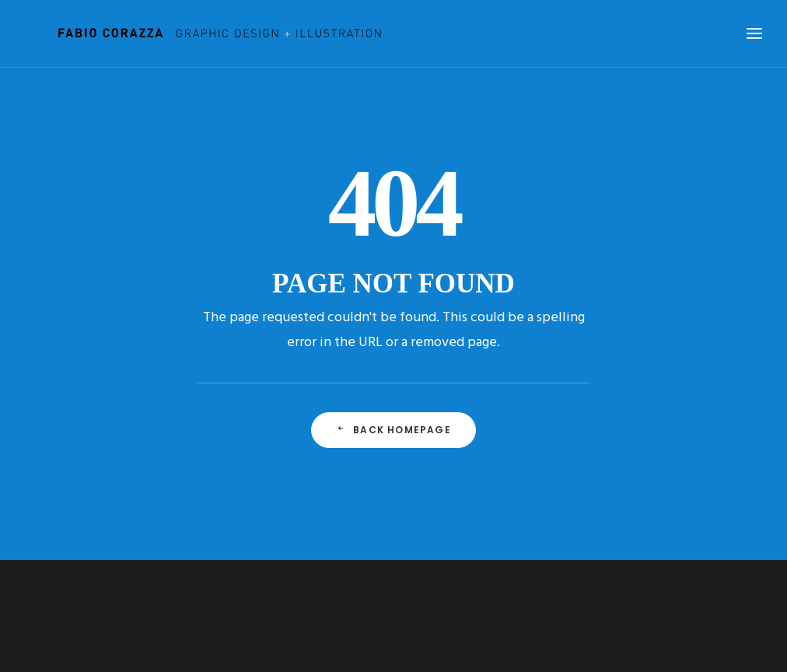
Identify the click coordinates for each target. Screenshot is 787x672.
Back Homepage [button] (393, 430)
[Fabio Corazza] (196, 33)
